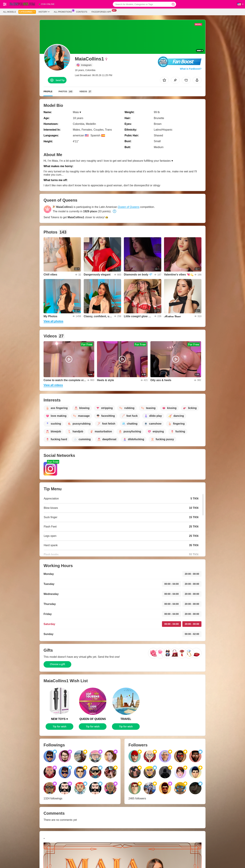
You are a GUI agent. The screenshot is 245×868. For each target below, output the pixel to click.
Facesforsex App (102, 12)
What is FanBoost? (191, 69)
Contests (82, 12)
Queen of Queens (129, 207)
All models (9, 12)
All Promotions (64, 12)
